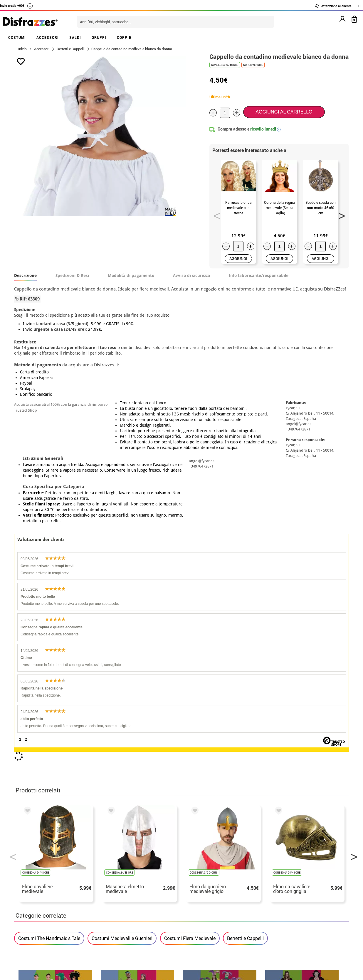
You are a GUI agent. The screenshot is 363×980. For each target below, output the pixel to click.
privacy (56, 876)
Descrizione (25, 276)
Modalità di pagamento (131, 276)
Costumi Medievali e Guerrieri (122, 713)
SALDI (75, 37)
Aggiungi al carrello (284, 112)
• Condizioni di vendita (40, 869)
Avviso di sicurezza (191, 276)
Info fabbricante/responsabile (259, 276)
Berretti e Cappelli (245, 713)
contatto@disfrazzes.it (275, 883)
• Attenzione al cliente (39, 883)
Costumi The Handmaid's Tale (49, 713)
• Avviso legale (31, 876)
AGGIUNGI (238, 258)
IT (360, 6)
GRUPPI (99, 37)
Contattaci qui (145, 869)
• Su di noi (26, 862)
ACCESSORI (48, 37)
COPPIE (124, 37)
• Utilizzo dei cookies (38, 890)
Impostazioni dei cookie (44, 897)
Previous (215, 214)
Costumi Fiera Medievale (190, 713)
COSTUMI (17, 37)
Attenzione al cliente (333, 6)
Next (340, 214)
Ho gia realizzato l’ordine (277, 869)
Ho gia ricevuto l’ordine (275, 876)
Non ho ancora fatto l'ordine (280, 862)
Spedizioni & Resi (72, 276)
